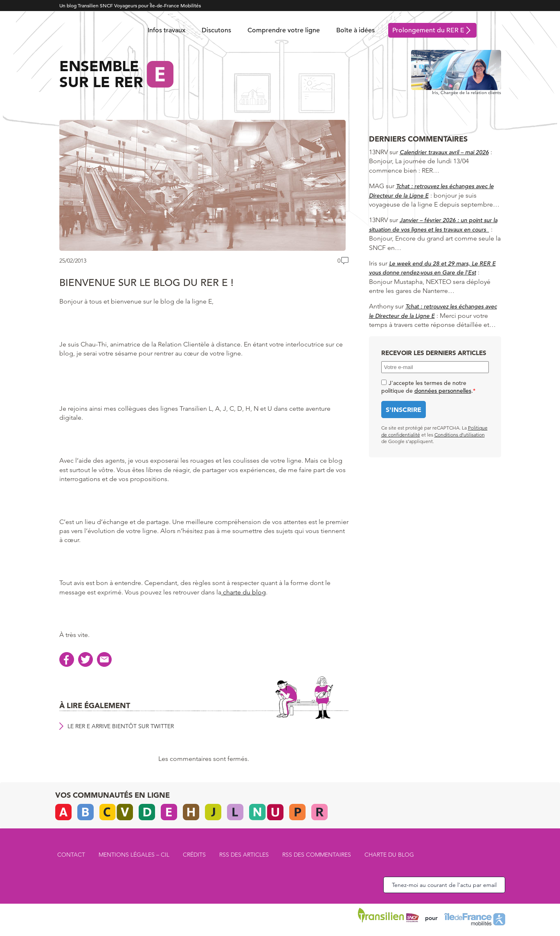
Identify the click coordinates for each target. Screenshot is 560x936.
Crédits (194, 855)
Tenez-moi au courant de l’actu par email (444, 885)
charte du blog (244, 592)
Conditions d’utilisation (460, 435)
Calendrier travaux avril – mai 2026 (444, 152)
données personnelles (443, 391)
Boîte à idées (355, 30)
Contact (71, 855)
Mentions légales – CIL (134, 855)
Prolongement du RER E (428, 30)
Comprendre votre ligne (284, 30)
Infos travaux (166, 30)
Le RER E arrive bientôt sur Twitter (121, 726)
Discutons (216, 30)
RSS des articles (244, 855)
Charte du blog (389, 855)
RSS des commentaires (317, 855)
